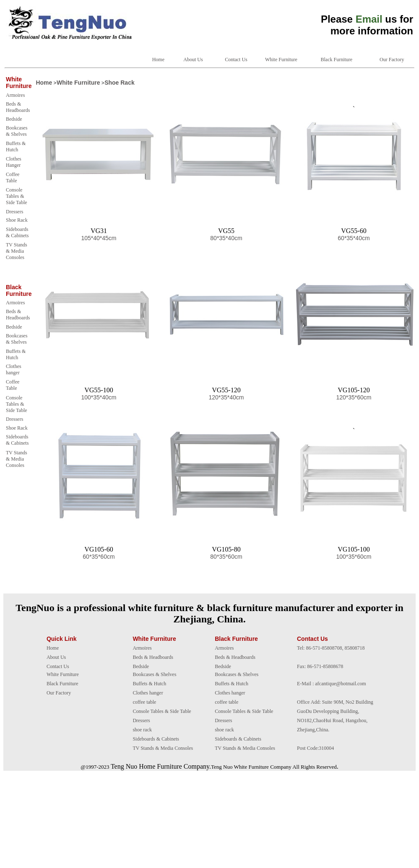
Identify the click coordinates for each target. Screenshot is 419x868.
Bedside (14, 119)
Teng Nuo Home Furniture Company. (161, 766)
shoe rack (142, 730)
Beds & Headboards (18, 107)
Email (369, 19)
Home (158, 60)
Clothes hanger (14, 369)
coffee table (144, 702)
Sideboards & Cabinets (17, 232)
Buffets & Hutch (16, 146)
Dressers (14, 212)
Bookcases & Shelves (17, 131)
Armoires (15, 95)
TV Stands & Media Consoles (17, 251)
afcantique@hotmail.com (340, 684)
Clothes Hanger (14, 162)
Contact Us (236, 60)
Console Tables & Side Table (17, 196)
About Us (193, 60)
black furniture (240, 608)
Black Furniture (337, 60)
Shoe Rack (17, 220)
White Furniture (281, 60)
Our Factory (392, 60)
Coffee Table (13, 177)
